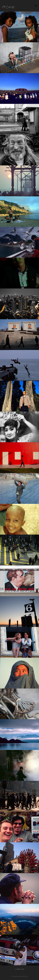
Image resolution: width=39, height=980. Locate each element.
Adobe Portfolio (23, 976)
